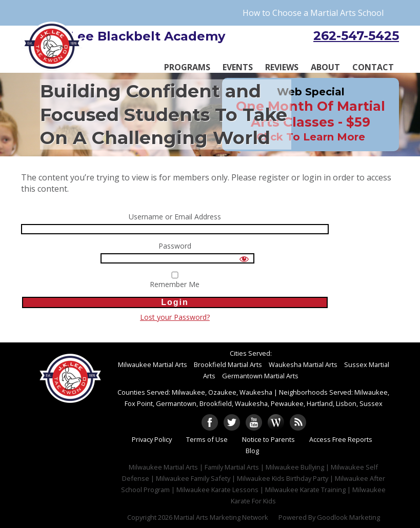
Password (175, 246)
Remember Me (175, 280)
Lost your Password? (175, 317)
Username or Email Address (175, 217)
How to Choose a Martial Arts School (313, 13)
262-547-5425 (356, 36)
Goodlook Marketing (348, 517)
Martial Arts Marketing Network (221, 517)
